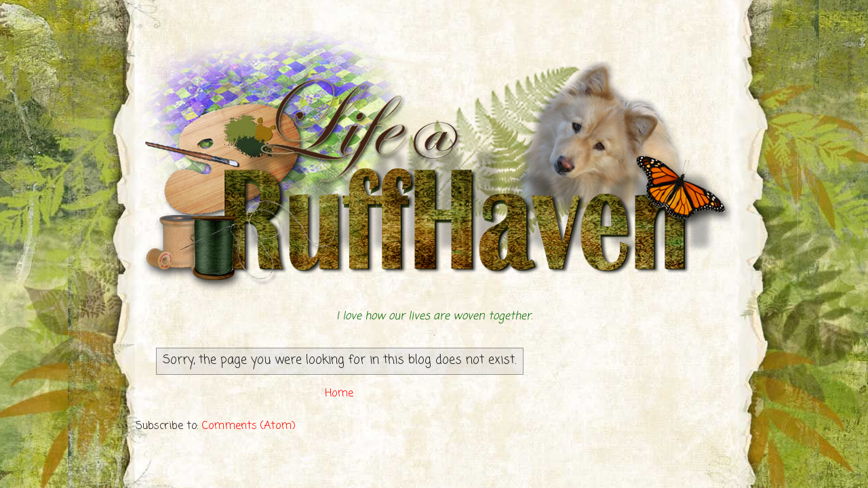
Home (339, 394)
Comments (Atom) (249, 426)
